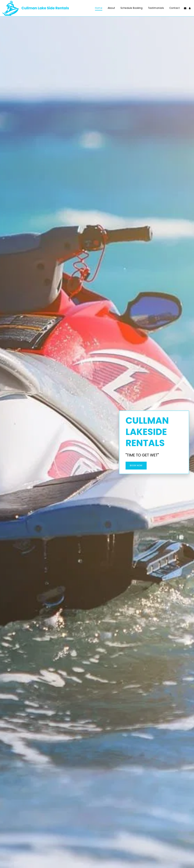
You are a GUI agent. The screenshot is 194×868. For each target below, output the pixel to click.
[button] (185, 8)
